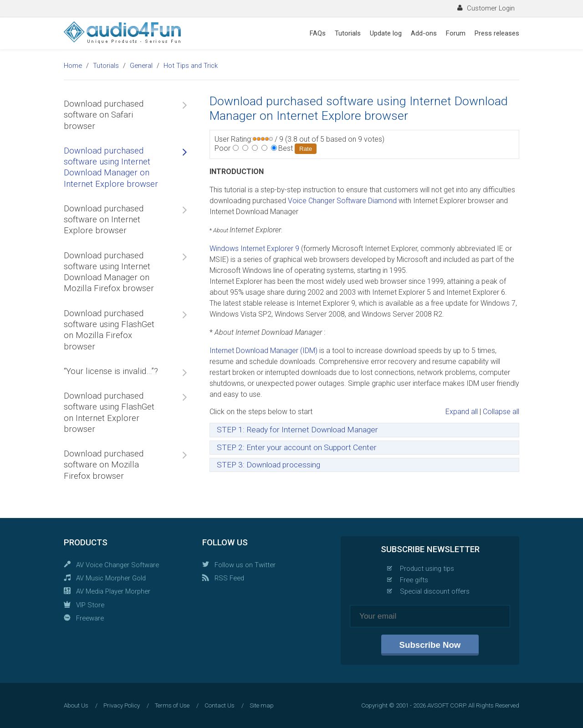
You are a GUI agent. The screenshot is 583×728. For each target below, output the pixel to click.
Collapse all (501, 412)
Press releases (497, 33)
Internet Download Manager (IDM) (263, 351)
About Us (76, 705)
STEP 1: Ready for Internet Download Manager (297, 430)
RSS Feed (229, 578)
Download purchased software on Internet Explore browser (104, 220)
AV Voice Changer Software (118, 565)
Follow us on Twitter (245, 565)
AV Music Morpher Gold (111, 578)
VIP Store (90, 605)
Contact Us (220, 705)
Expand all (462, 412)
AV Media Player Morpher (113, 591)
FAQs (318, 33)
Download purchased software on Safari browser (104, 115)
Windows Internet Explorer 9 (255, 249)
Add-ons (424, 33)
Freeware (90, 618)
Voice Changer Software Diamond (342, 201)
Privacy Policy (122, 705)
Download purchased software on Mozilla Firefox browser (104, 465)
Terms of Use (172, 705)
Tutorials (348, 33)
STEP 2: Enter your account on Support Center (297, 447)
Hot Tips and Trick (191, 66)
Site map (262, 705)
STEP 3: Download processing (268, 465)
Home (73, 66)
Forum (456, 33)
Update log (386, 33)
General (141, 66)
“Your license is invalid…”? (111, 371)
